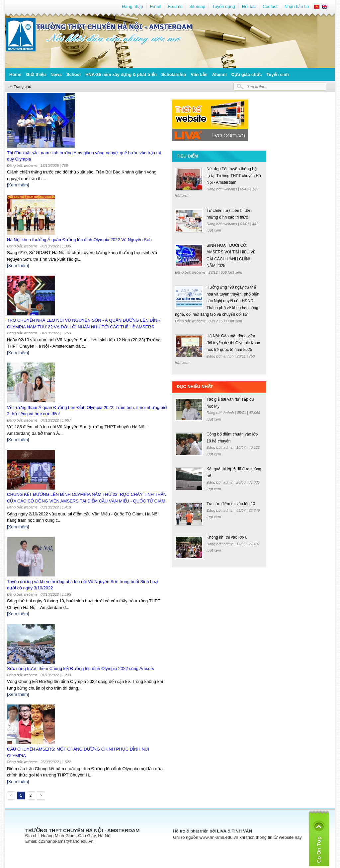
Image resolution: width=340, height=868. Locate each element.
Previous (11, 796)
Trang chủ (22, 86)
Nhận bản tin (297, 6)
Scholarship (174, 74)
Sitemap (197, 6)
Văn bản (199, 74)
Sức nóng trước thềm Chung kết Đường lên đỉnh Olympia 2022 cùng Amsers (81, 668)
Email (156, 6)
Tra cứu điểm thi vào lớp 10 (231, 504)
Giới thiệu (36, 74)
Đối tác (249, 6)
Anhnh (229, 413)
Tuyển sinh (277, 74)
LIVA (222, 831)
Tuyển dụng (224, 6)
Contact (270, 6)
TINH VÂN (242, 831)
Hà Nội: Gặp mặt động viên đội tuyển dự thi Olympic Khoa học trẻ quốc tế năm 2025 (233, 343)
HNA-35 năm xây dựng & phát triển (121, 74)
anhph (229, 356)
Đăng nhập (132, 6)
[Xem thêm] (18, 185)
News (56, 74)
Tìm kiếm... (257, 87)
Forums (175, 6)
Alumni (219, 74)
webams (231, 189)
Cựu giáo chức (247, 74)
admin (229, 447)
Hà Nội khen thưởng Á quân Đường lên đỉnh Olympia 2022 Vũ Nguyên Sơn (79, 240)
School (74, 74)
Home (15, 74)
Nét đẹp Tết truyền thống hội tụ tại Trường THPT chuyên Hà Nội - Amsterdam (234, 176)
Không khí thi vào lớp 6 (227, 537)
